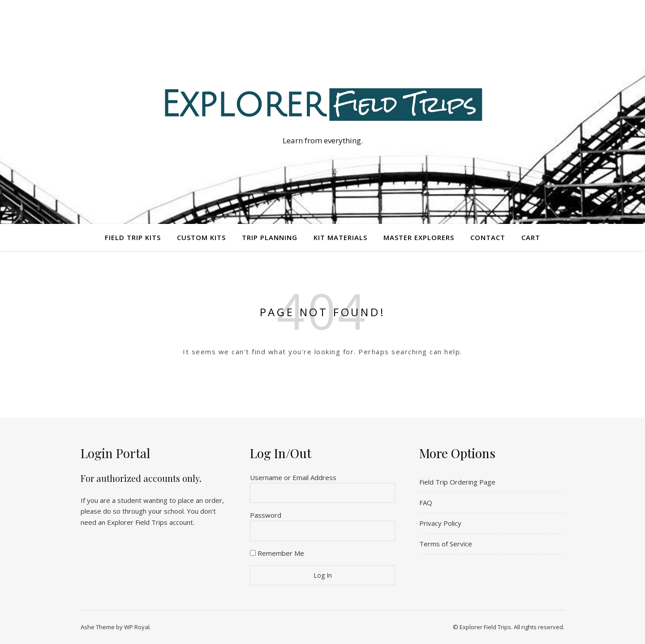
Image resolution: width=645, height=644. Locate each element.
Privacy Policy (440, 523)
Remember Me (277, 553)
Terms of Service (446, 544)
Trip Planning (270, 237)
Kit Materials (340, 237)
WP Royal (137, 627)
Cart (531, 237)
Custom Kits (201, 237)
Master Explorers (419, 237)
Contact (488, 237)
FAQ (426, 502)
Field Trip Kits (133, 237)
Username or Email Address (293, 477)
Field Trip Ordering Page (457, 482)
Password (266, 515)
